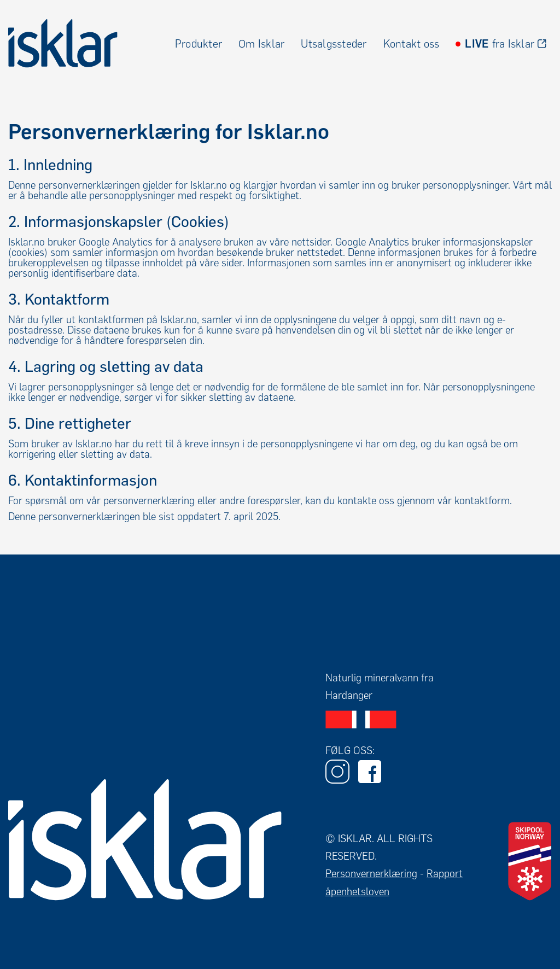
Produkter (199, 44)
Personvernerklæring (371, 874)
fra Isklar (500, 44)
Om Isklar (261, 44)
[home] (63, 43)
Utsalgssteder (334, 44)
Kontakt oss (412, 44)
